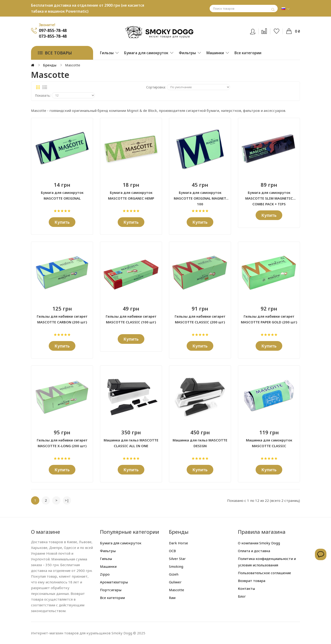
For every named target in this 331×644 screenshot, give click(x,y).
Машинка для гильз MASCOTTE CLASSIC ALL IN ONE (131, 443)
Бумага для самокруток (121, 543)
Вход (256, 31)
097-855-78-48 (53, 30)
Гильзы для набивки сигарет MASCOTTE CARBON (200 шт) (62, 319)
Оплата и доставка (254, 551)
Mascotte (177, 590)
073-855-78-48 (53, 36)
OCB (172, 551)
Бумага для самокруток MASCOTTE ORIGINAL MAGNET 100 (200, 196)
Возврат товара (252, 581)
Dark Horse (178, 543)
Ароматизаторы (114, 582)
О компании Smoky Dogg (259, 543)
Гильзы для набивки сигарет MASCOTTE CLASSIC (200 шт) (200, 319)
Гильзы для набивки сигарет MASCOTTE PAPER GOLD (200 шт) (269, 319)
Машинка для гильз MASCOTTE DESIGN (200, 443)
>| (67, 500)
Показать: (43, 95)
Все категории (112, 598)
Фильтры (108, 551)
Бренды (50, 65)
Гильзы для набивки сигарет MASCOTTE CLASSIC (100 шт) (131, 319)
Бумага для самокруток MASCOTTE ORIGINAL (62, 195)
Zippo (105, 574)
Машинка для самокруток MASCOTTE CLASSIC (269, 443)
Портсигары (111, 590)
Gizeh (174, 574)
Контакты (246, 588)
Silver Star (177, 559)
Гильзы (106, 559)
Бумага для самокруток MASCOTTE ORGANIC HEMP (131, 195)
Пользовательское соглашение (264, 573)
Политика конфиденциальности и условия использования (267, 562)
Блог (242, 596)
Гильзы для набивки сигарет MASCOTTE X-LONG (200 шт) (62, 443)
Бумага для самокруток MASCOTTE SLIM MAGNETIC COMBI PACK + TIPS (269, 196)
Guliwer (175, 582)
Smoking (176, 566)
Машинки (108, 566)
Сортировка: (156, 87)
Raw (172, 598)
